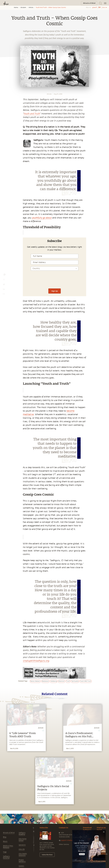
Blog (5, 837)
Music (5, 841)
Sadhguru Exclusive (6, 857)
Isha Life (22, 849)
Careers (21, 866)
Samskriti (22, 845)
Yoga (5, 852)
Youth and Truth (32, 114)
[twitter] (4, 285)
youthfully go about (42, 218)
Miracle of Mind (9, 833)
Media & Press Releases (8, 847)
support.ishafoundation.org (71, 840)
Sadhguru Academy (22, 834)
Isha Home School (23, 840)
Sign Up (55, 291)
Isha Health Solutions (23, 855)
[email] (4, 294)
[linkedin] (4, 290)
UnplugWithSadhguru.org (36, 661)
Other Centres (64, 844)
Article (31, 7)
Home (16, 7)
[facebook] (4, 280)
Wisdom (23, 7)
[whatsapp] (4, 275)
